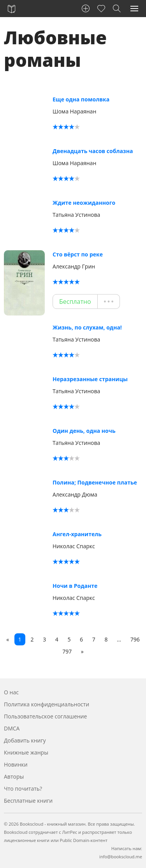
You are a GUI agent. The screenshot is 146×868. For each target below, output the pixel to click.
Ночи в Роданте (75, 586)
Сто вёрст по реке (78, 254)
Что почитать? (23, 789)
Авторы (14, 776)
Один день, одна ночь (84, 431)
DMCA (12, 728)
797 (67, 651)
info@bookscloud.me (121, 857)
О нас (11, 692)
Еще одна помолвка (81, 99)
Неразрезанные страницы (90, 379)
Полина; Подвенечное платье (95, 482)
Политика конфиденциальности (47, 704)
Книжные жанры (26, 752)
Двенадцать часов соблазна (93, 151)
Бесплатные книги (28, 801)
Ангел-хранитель (77, 534)
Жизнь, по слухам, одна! (87, 327)
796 (135, 639)
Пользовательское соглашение (45, 716)
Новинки (16, 764)
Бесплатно (75, 302)
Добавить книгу (25, 740)
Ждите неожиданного (84, 203)
